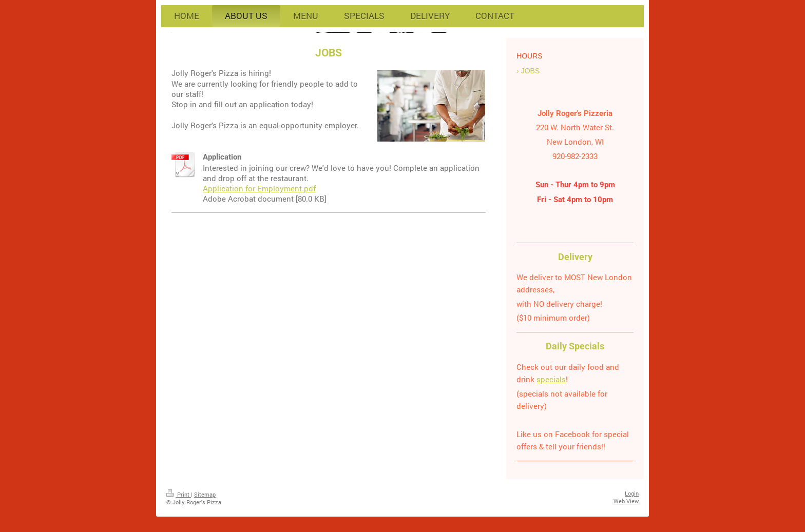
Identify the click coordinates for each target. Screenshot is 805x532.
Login (632, 493)
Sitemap (205, 494)
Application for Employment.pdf (259, 188)
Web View (626, 501)
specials (551, 379)
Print (179, 494)
